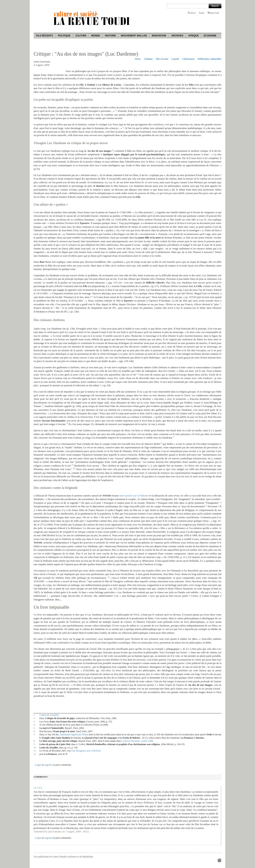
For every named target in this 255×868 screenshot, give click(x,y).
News (138, 59)
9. (34, 744)
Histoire (110, 36)
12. (35, 754)
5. (34, 728)
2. (34, 718)
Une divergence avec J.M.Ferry (86, 751)
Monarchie (159, 36)
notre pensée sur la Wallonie (134, 496)
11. (35, 751)
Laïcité (175, 59)
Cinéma (148, 59)
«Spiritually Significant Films (73, 734)
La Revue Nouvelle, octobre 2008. (137, 741)
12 (88, 581)
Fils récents (44, 36)
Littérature (189, 59)
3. (34, 721)
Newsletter (213, 13)
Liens (202, 13)
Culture (81, 36)
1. (34, 715)
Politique (64, 36)
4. (34, 725)
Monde (96, 36)
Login (38, 765)
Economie (210, 36)
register (48, 765)
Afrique (193, 36)
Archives (177, 36)
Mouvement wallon (134, 36)
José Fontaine (42, 62)
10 (74, 468)
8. (34, 741)
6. (34, 731)
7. (34, 734)
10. (35, 747)
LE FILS (38, 788)
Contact (192, 13)
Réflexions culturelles (210, 59)
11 (109, 577)
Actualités (54, 715)
